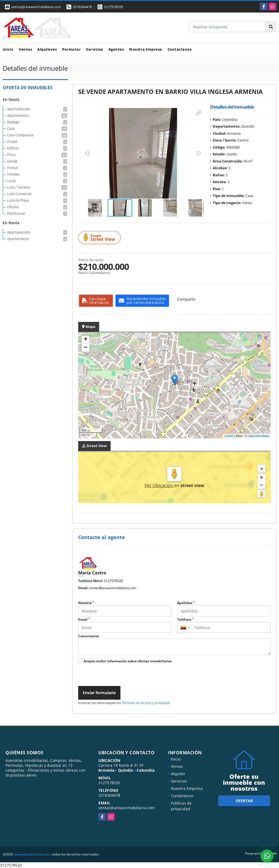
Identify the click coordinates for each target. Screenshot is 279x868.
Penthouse (37, 213)
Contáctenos (180, 49)
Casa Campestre (37, 135)
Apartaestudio (37, 109)
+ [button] (86, 340)
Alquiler (178, 774)
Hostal (37, 168)
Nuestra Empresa (146, 49)
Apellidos (186, 603)
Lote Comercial (37, 194)
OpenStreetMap (259, 436)
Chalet (37, 141)
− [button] (86, 348)
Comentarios (89, 636)
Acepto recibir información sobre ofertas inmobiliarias (128, 661)
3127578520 (113, 7)
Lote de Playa (37, 200)
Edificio (37, 148)
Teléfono (185, 619)
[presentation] (117, 675)
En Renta (11, 223)
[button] (199, 113)
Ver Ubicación (159, 485)
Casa (37, 128)
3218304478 (82, 7)
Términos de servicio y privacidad (146, 703)
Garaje (37, 161)
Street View (100, 238)
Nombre (86, 603)
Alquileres (47, 49)
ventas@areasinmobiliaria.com (113, 588)
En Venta (11, 99)
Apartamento (37, 115)
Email (84, 619)
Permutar (71, 49)
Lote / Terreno (37, 187)
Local (37, 181)
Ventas (25, 49)
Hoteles (37, 174)
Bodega (37, 122)
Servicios (95, 49)
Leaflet (229, 436)
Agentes (116, 49)
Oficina (37, 207)
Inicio (8, 49)
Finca (37, 155)
